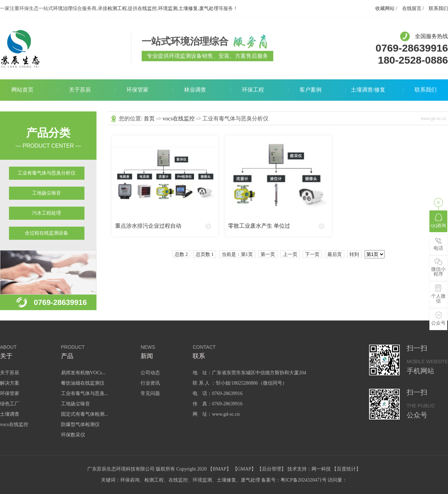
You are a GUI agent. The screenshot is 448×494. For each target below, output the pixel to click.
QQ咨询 (439, 221)
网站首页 (22, 90)
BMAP (220, 469)
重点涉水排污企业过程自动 (148, 226)
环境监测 (168, 8)
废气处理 (209, 8)
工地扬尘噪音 (47, 193)
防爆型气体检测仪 (80, 424)
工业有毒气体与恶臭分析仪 (47, 173)
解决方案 (10, 383)
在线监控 (147, 8)
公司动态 (150, 373)
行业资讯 (150, 383)
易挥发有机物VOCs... (83, 373)
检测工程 (117, 8)
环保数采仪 (73, 435)
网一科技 (321, 469)
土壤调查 (10, 414)
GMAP (244, 469)
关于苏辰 (80, 90)
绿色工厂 (10, 404)
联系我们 (438, 8)
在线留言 (412, 8)
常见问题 (150, 393)
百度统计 (346, 469)
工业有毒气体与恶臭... (85, 393)
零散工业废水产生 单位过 (259, 226)
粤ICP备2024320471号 (304, 480)
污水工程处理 (47, 213)
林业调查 (195, 90)
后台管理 (272, 469)
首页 (149, 118)
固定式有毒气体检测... (85, 414)
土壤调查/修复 (368, 90)
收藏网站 (385, 8)
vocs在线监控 (179, 118)
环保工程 (253, 90)
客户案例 (310, 90)
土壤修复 (188, 8)
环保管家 (138, 90)
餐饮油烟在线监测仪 (83, 383)
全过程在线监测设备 (47, 233)
